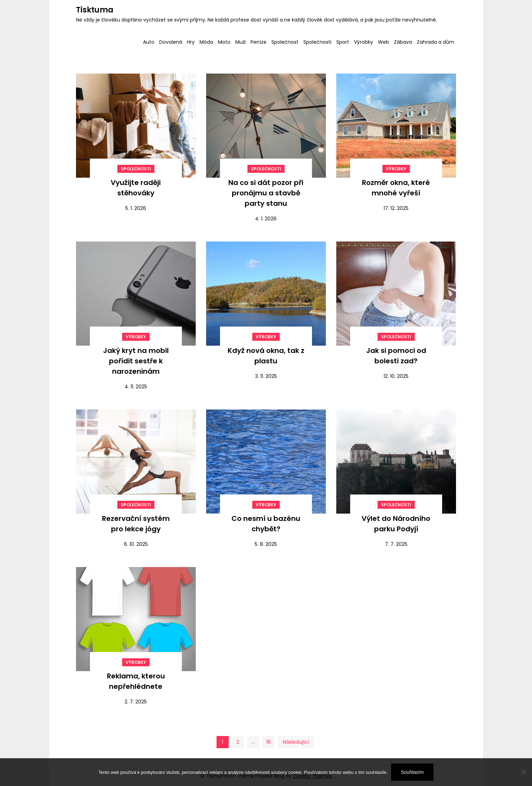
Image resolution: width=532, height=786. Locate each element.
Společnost (285, 42)
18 (268, 742)
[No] (523, 772)
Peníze (259, 42)
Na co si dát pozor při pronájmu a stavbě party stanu (266, 193)
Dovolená (171, 42)
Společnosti (317, 42)
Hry (191, 42)
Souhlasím (412, 772)
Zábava (403, 42)
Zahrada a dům (436, 42)
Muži (240, 42)
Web (383, 42)
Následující (296, 742)
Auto (149, 42)
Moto (224, 42)
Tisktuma (95, 10)
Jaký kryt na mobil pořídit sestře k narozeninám (136, 361)
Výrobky (364, 42)
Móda (206, 42)
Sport (343, 42)
